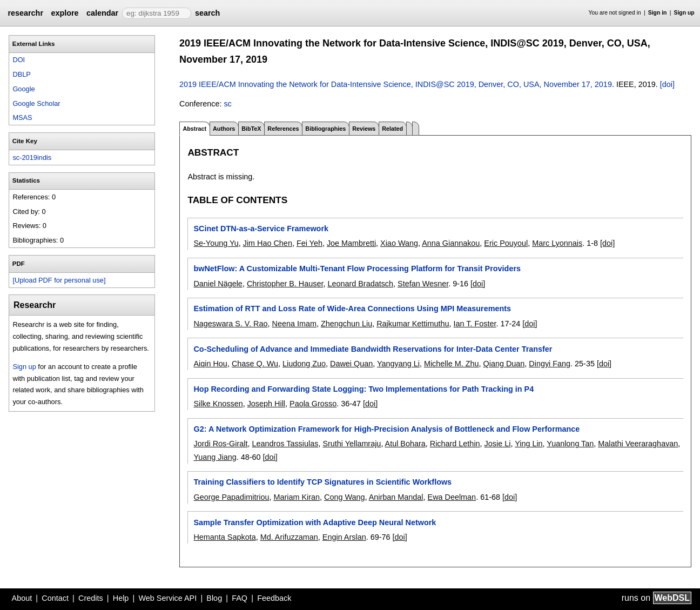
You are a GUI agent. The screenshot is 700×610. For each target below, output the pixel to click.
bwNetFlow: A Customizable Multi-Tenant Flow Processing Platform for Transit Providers (357, 269)
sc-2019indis (32, 157)
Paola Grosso (313, 404)
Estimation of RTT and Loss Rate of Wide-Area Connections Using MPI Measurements (352, 309)
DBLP (21, 74)
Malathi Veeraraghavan (638, 444)
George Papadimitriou (231, 497)
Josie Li (498, 444)
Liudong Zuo (304, 364)
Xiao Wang (399, 243)
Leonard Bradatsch (360, 284)
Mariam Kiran (297, 497)
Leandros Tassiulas (285, 444)
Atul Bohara (405, 444)
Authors (224, 129)
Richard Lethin (455, 444)
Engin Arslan (344, 537)
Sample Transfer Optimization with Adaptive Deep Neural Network (315, 522)
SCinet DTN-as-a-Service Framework (261, 229)
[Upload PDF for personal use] (59, 280)
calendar (102, 13)
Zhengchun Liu (346, 324)
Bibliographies (325, 129)
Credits (91, 598)
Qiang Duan (504, 364)
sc (227, 104)
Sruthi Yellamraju (352, 444)
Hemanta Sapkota (224, 537)
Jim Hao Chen (268, 243)
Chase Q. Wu (255, 364)
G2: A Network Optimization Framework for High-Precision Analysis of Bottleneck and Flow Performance (386, 429)
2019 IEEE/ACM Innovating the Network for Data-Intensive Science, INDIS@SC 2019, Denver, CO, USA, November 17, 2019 (396, 84)
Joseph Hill (266, 404)
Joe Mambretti (351, 243)
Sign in (658, 13)
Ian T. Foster (475, 324)
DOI (19, 60)
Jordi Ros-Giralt (220, 444)
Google (23, 89)
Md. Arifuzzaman (289, 537)
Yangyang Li (398, 364)
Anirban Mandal (396, 497)
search (207, 13)
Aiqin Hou (210, 364)
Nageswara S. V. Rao (230, 324)
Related (392, 129)
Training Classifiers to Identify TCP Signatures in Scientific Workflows (322, 482)
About (22, 598)
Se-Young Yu (216, 243)
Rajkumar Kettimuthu (413, 324)
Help (121, 598)
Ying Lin (529, 444)
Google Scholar (36, 103)
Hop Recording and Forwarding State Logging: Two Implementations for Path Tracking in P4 (364, 389)
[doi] (667, 84)
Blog (214, 598)
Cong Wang (344, 497)
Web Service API (167, 598)
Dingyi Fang (550, 364)
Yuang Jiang (215, 457)
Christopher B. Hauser (285, 284)
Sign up (684, 13)
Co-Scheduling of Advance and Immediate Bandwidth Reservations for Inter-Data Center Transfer (373, 349)
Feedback (274, 598)
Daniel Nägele (218, 284)
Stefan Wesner (423, 284)
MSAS (22, 118)
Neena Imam (294, 324)
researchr (25, 13)
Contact (55, 598)
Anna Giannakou (451, 243)
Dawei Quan (351, 364)
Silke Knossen (218, 404)
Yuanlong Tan (570, 444)
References (283, 129)
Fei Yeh (309, 243)
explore (65, 13)
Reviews (364, 129)
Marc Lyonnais (557, 243)
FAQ (240, 598)
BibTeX (251, 129)
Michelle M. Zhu (452, 364)
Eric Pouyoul (506, 243)
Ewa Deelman (452, 497)
